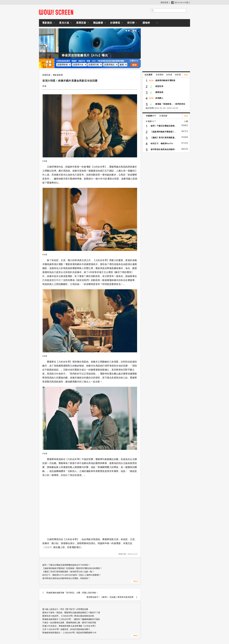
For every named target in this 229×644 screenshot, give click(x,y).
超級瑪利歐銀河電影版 (165, 80)
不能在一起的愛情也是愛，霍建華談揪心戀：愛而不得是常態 (69, 623)
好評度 (178, 75)
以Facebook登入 (181, 2)
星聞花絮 (81, 23)
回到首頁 (164, 2)
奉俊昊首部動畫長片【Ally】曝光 (94, 55)
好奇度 (169, 75)
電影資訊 (47, 23)
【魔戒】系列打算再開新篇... (163, 138)
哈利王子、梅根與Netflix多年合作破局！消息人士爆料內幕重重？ (72, 575)
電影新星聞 (58, 75)
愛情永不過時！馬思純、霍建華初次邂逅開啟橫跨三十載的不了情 (71, 613)
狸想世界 (159, 86)
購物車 (146, 23)
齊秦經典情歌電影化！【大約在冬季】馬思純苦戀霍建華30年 (69, 633)
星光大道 (64, 23)
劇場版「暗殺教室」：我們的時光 (170, 104)
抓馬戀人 (159, 98)
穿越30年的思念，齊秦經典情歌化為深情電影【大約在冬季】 (69, 626)
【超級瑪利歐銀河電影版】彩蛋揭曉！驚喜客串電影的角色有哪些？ (72, 568)
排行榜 (131, 23)
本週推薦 (163, 116)
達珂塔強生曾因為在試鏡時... (163, 149)
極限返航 (159, 92)
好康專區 (115, 23)
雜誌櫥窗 (98, 23)
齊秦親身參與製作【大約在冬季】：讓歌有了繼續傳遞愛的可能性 (71, 619)
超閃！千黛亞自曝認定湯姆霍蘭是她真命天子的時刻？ (66, 565)
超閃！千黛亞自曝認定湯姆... (163, 126)
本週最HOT (151, 116)
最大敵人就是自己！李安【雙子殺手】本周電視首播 (65, 609)
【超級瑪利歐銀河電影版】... (163, 132)
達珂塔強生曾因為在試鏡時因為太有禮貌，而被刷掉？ (66, 578)
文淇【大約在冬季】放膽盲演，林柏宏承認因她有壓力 (66, 629)
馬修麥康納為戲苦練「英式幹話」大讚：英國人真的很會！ (72, 593)
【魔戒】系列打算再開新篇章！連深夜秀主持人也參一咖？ (68, 572)
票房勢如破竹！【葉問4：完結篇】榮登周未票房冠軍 (110, 597)
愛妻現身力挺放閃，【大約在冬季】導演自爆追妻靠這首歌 (68, 616)
